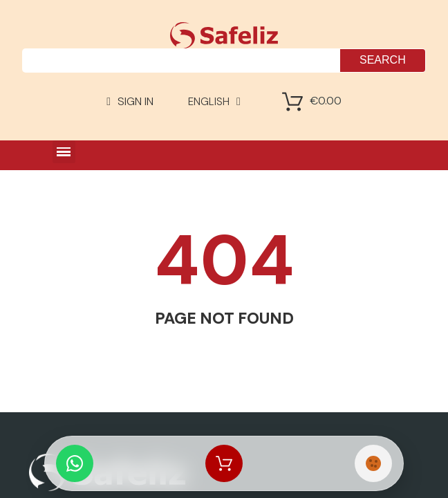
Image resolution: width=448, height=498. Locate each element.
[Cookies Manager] (373, 463)
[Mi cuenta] (130, 102)
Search (383, 60)
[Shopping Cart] (292, 102)
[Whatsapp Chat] (75, 463)
